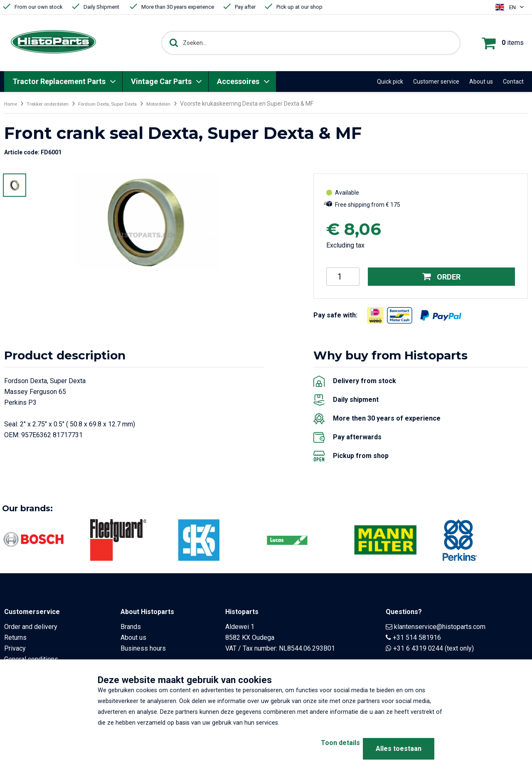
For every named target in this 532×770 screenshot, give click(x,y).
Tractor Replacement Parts (59, 81)
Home (12, 104)
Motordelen (188, 104)
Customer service (436, 82)
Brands (131, 627)
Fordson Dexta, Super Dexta (127, 104)
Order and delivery (31, 627)
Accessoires (238, 81)
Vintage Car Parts (161, 81)
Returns (15, 638)
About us (481, 82)
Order (442, 277)
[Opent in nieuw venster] (375, 315)
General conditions (31, 659)
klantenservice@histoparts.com (440, 627)
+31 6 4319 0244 (418, 648)
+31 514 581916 (417, 638)
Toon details (324, 749)
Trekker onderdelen (55, 104)
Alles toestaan (399, 749)
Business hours (143, 648)
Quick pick (390, 82)
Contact (513, 82)
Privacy (15, 648)
